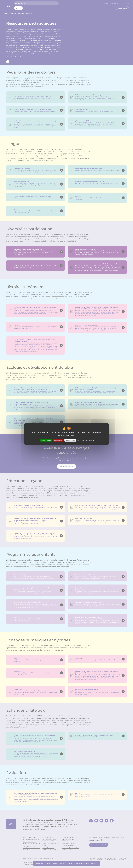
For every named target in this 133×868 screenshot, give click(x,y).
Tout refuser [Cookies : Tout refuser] (58, 440)
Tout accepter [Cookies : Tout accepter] (46, 440)
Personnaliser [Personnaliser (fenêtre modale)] (70, 440)
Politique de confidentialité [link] (85, 440)
